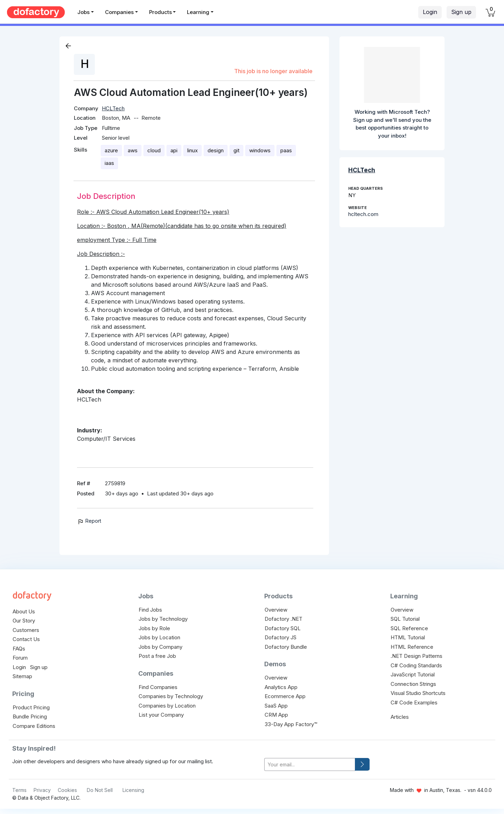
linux (192, 150)
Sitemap (22, 676)
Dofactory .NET (283, 619)
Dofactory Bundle (286, 647)
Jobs (83, 12)
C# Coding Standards (416, 665)
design (216, 150)
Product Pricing (31, 707)
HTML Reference (412, 647)
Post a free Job (157, 656)
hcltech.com (363, 214)
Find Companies (158, 687)
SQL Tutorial (405, 619)
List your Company (161, 715)
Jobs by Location (159, 637)
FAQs (19, 649)
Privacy (42, 790)
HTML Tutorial (408, 637)
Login (430, 12)
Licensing (133, 790)
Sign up (461, 12)
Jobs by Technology (163, 619)
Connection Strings (413, 684)
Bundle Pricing (30, 716)
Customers (26, 630)
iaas (109, 163)
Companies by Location (167, 706)
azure (111, 150)
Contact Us (26, 639)
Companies (119, 12)
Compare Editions (34, 726)
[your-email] (310, 764)
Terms (19, 790)
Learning (198, 12)
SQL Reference (409, 628)
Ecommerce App (285, 696)
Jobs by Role (154, 628)
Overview (276, 610)
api (174, 150)
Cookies (67, 790)
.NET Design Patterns (416, 656)
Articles (400, 717)
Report (89, 521)
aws (133, 150)
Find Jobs (150, 610)
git (236, 150)
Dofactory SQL (283, 628)
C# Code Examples (414, 702)
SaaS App (276, 706)
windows (260, 150)
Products (160, 12)
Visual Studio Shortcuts (418, 693)
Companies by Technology (171, 696)
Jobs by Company (160, 647)
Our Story (24, 621)
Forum (20, 658)
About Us (24, 611)
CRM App (276, 715)
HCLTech (113, 108)
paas (286, 150)
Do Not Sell (100, 790)
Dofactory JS (281, 637)
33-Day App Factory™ (291, 724)
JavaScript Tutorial (413, 674)
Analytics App (281, 687)
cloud (154, 150)
